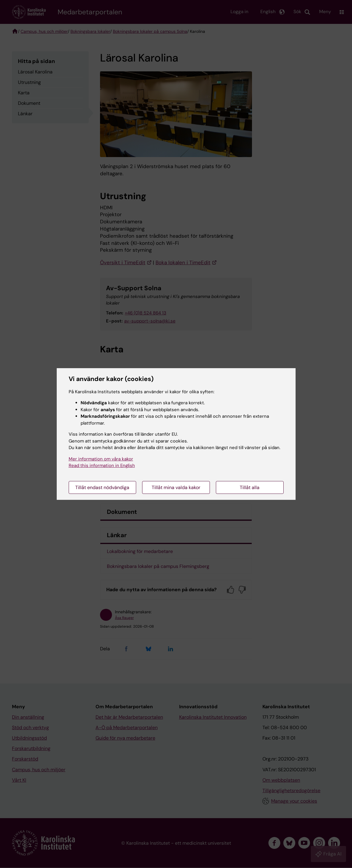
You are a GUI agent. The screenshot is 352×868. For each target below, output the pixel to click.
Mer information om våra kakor (101, 459)
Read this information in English (102, 466)
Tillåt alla (250, 487)
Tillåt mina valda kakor (176, 487)
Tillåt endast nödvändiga (102, 487)
